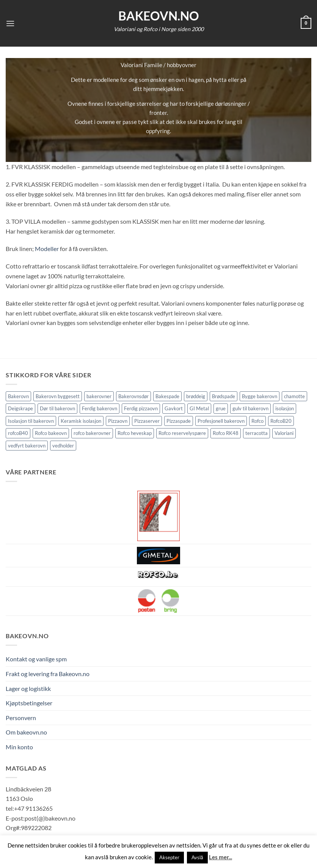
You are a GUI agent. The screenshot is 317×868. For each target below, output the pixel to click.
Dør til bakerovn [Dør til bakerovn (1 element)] (57, 408)
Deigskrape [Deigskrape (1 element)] (20, 408)
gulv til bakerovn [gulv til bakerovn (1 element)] (250, 408)
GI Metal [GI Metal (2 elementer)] (199, 408)
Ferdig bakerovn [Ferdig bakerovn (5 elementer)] (100, 408)
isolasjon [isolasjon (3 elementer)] (285, 408)
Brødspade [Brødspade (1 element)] (224, 396)
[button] (10, 23)
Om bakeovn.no (26, 732)
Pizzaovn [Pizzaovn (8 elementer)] (118, 421)
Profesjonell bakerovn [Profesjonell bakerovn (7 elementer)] (221, 421)
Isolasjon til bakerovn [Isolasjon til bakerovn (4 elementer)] (31, 421)
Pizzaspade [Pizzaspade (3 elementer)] (179, 421)
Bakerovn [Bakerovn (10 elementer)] (18, 396)
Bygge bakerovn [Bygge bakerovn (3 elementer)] (260, 396)
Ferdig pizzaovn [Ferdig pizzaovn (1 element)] (141, 408)
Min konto (19, 747)
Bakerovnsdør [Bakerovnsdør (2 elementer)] (133, 396)
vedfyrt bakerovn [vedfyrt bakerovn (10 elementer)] (27, 446)
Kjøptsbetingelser (29, 703)
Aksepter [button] (169, 857)
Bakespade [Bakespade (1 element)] (167, 396)
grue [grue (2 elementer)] (221, 408)
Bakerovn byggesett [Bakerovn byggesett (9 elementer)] (58, 396)
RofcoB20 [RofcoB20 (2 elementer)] (281, 421)
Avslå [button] (197, 857)
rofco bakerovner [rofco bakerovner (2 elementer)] (92, 433)
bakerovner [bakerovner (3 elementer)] (99, 396)
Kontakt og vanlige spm (36, 659)
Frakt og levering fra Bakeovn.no (48, 674)
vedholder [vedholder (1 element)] (63, 446)
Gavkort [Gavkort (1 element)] (174, 408)
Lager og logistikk (28, 688)
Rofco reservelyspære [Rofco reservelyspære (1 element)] (182, 433)
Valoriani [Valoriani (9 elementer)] (284, 433)
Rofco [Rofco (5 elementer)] (257, 421)
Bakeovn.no (159, 16)
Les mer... (220, 857)
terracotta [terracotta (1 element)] (257, 433)
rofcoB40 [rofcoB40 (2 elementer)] (18, 433)
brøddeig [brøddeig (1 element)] (196, 396)
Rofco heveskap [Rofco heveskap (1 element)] (135, 433)
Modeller (47, 249)
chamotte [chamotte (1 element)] (294, 396)
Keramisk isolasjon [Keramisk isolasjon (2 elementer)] (81, 421)
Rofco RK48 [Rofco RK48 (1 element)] (226, 433)
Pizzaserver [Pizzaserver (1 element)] (147, 421)
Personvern (21, 718)
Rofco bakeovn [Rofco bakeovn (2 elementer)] (51, 433)
